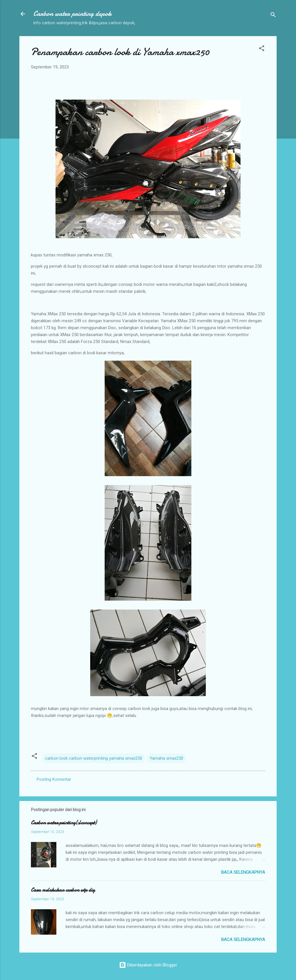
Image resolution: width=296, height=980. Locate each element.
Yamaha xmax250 (166, 758)
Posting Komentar (54, 779)
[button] (262, 49)
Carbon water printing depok (72, 14)
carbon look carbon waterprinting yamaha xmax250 (94, 758)
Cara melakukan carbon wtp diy (63, 890)
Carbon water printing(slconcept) (64, 823)
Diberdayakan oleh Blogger (148, 965)
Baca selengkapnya (243, 872)
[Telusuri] (273, 16)
